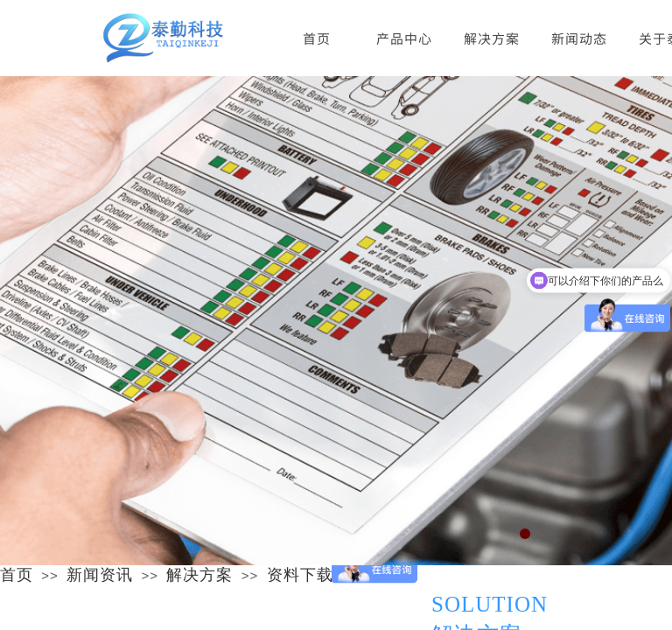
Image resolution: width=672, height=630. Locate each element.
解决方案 (492, 38)
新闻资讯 (100, 575)
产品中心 (404, 38)
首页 (17, 575)
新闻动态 (579, 38)
